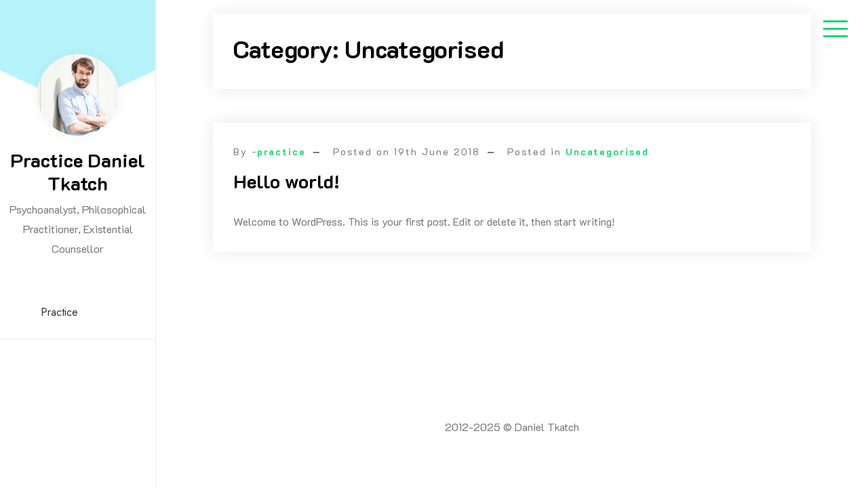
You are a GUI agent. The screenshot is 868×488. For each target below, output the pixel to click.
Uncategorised (607, 151)
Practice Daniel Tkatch (78, 171)
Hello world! (287, 181)
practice (281, 151)
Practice (59, 312)
